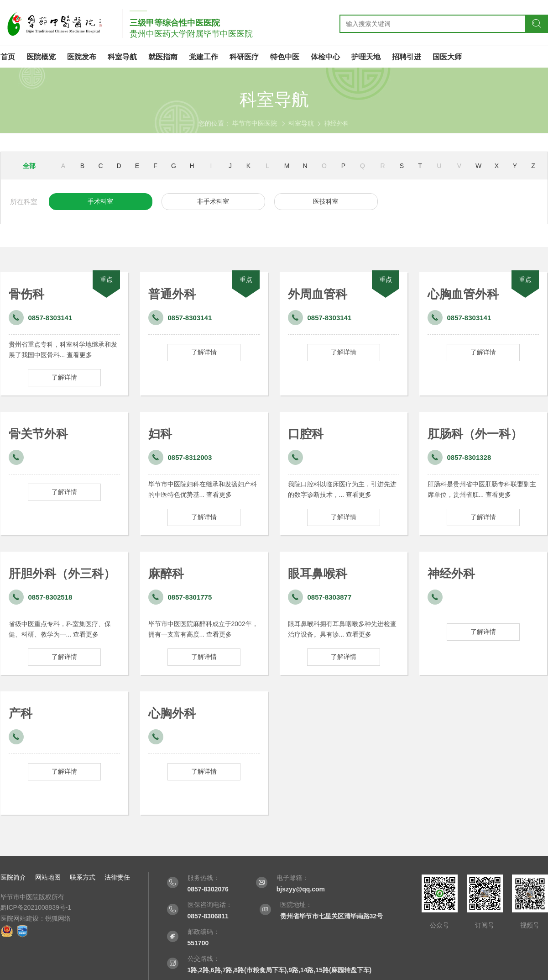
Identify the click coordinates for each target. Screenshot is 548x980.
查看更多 (79, 355)
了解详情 (64, 377)
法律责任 (117, 877)
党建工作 (204, 57)
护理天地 (366, 57)
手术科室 (100, 201)
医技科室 (326, 201)
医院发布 (82, 57)
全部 (29, 166)
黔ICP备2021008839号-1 (36, 907)
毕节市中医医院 (255, 123)
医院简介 (13, 877)
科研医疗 (244, 57)
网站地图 (48, 877)
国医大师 (447, 57)
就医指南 (163, 57)
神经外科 (337, 123)
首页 (8, 57)
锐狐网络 (58, 918)
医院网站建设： (23, 918)
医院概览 (41, 57)
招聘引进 (407, 57)
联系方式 (83, 877)
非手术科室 (213, 201)
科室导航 (122, 57)
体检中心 (325, 57)
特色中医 (285, 57)
